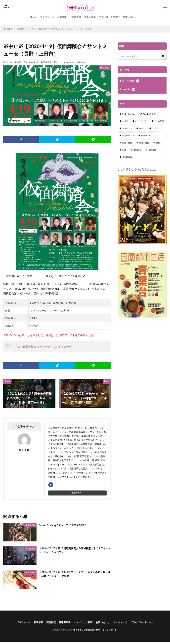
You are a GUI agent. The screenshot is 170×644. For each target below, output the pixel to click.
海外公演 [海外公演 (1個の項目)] (137, 150)
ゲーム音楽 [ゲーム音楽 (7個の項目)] (159, 122)
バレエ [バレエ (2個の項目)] (142, 129)
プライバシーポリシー (148, 624)
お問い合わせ (130, 17)
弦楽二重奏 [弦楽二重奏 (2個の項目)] (127, 143)
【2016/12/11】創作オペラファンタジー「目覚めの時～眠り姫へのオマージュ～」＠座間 (74, 576)
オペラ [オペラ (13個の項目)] (125, 122)
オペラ (59, 62)
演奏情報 (21, 29)
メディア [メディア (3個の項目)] (156, 129)
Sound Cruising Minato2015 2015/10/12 (66, 527)
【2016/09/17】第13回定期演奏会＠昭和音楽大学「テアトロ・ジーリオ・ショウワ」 (72, 553)
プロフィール (47, 17)
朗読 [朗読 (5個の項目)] (124, 150)
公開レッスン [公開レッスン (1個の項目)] (128, 136)
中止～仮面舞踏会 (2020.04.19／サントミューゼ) (44, 346)
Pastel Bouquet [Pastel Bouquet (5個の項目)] (129, 115)
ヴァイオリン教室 (108, 17)
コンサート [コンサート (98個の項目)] (127, 129)
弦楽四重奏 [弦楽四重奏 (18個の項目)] (144, 143)
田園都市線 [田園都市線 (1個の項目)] (127, 158)
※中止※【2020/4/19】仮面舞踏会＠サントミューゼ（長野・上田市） (62, 29)
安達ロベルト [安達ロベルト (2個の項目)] (147, 136)
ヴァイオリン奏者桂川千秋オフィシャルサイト (95, 632)
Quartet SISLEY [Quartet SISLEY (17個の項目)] (149, 115)
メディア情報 (132, 81)
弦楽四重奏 (90, 17)
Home (33, 17)
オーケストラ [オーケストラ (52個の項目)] (141, 122)
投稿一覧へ (77, 494)
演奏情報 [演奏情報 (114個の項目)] (152, 150)
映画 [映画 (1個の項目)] (158, 143)
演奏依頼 (76, 17)
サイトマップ (124, 624)
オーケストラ (69, 62)
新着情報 (62, 17)
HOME (9, 29)
